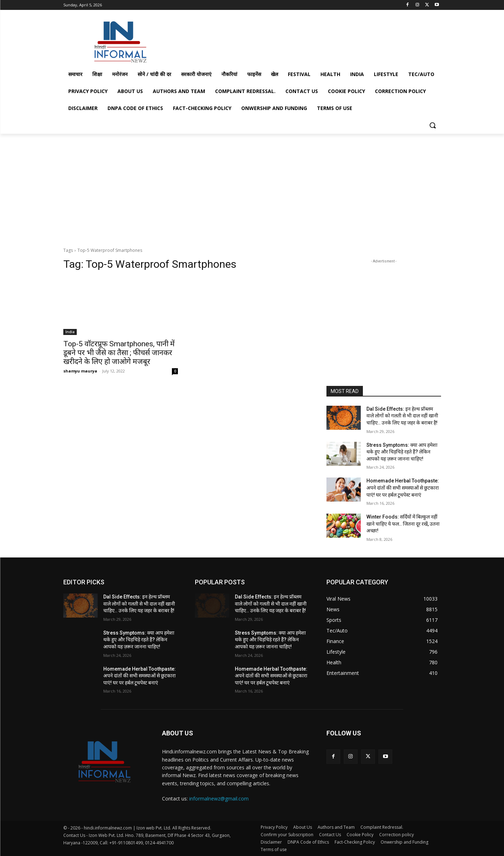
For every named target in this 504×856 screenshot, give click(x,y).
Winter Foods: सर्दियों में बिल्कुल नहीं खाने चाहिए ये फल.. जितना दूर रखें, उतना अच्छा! (403, 524)
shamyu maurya (80, 371)
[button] (433, 125)
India (70, 332)
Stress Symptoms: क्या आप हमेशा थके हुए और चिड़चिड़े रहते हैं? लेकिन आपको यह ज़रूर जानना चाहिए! (402, 452)
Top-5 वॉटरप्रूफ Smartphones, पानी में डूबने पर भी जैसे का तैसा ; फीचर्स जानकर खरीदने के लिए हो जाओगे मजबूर (119, 353)
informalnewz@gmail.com (219, 799)
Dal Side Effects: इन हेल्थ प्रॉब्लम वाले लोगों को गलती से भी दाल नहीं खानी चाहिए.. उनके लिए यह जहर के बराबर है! (402, 416)
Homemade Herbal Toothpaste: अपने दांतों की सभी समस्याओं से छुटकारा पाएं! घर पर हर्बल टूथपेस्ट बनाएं (403, 488)
